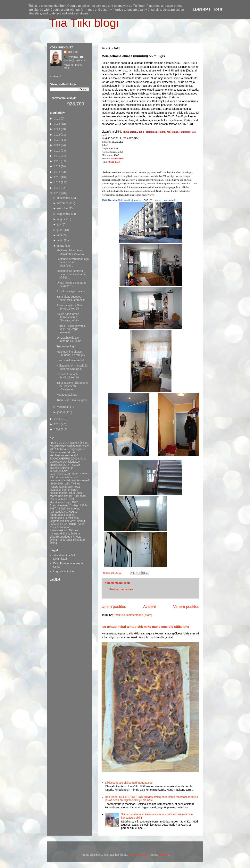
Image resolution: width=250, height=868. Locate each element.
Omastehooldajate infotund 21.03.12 (69, 339)
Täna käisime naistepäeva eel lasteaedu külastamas (73, 386)
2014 (58, 182)
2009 (58, 429)
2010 (58, 424)
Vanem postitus (186, 607)
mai (60, 235)
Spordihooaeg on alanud (72, 291)
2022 (58, 140)
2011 (58, 419)
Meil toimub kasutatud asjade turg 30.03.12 (71, 252)
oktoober (63, 208)
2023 (58, 135)
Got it (218, 10)
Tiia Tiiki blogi (84, 23)
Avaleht (150, 607)
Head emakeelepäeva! (70, 360)
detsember (64, 198)
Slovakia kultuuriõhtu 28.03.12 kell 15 (69, 307)
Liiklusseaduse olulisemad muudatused (129, 783)
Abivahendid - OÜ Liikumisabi (64, 557)
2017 (58, 166)
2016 (58, 172)
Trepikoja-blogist (67, 346)
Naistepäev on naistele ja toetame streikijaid (72, 367)
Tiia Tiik (73, 52)
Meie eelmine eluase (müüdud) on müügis (71, 353)
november (64, 203)
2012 (58, 193)
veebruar (63, 407)
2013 (58, 188)
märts (61, 246)
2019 (58, 156)
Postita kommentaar (122, 589)
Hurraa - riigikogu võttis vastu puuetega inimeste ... (71, 329)
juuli (60, 224)
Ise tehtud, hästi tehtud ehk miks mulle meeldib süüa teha (145, 627)
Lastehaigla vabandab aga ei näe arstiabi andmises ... (73, 262)
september (64, 214)
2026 (58, 119)
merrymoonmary (139, 855)
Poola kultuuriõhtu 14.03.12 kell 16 (68, 376)
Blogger (164, 855)
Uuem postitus (114, 607)
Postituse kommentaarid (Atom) (133, 615)
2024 (58, 129)
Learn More (202, 10)
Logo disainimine (64, 571)
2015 (58, 177)
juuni (60, 230)
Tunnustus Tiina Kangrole (72, 400)
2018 (58, 161)
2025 (58, 124)
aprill (60, 240)
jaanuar (62, 412)
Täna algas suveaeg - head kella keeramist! (71, 298)
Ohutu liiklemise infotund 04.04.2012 (72, 284)
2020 (58, 151)
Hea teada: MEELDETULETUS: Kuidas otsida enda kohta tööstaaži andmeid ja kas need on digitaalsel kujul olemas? (152, 799)
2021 (58, 145)
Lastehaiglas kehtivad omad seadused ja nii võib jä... (71, 274)
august (62, 219)
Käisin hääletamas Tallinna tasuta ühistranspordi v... (69, 317)
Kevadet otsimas (67, 395)
